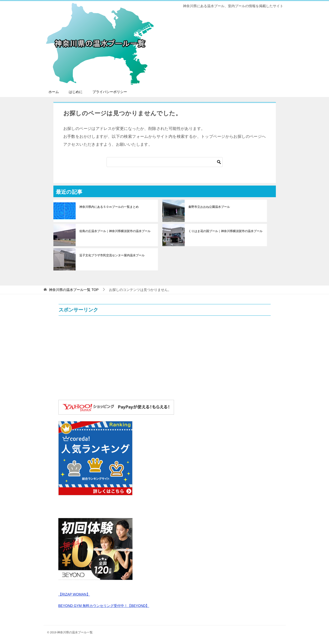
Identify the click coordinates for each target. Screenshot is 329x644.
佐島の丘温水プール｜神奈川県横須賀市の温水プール (115, 231)
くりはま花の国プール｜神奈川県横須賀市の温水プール (225, 231)
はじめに (76, 92)
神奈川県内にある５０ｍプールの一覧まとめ (109, 207)
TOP (74, 290)
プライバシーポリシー (110, 92)
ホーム (54, 92)
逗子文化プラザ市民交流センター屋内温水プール (112, 255)
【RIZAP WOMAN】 (74, 594)
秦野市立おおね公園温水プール (209, 207)
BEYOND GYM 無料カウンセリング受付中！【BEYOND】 (104, 606)
